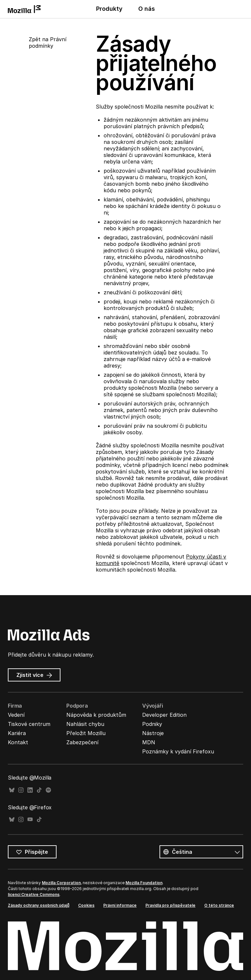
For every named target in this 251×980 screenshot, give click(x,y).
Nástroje (153, 733)
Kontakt (18, 742)
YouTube (30, 820)
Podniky (152, 724)
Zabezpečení (82, 742)
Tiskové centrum (29, 724)
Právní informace (120, 905)
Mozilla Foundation (144, 883)
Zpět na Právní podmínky (48, 43)
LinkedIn (30, 790)
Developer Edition (164, 715)
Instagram (21, 790)
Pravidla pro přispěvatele (170, 905)
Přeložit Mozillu (86, 733)
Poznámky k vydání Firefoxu (178, 751)
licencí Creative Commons (34, 894)
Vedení (16, 715)
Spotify (48, 790)
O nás (147, 9)
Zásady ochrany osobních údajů (39, 905)
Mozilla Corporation (61, 883)
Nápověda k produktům (96, 715)
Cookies (86, 905)
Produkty (109, 9)
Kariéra (17, 733)
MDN (149, 742)
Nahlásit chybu (85, 724)
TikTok (39, 790)
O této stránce (219, 905)
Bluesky (12, 790)
